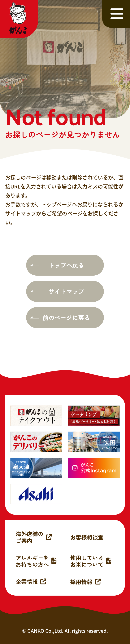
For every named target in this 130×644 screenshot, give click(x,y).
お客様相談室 (87, 537)
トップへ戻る (66, 265)
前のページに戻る (66, 317)
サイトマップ (66, 291)
